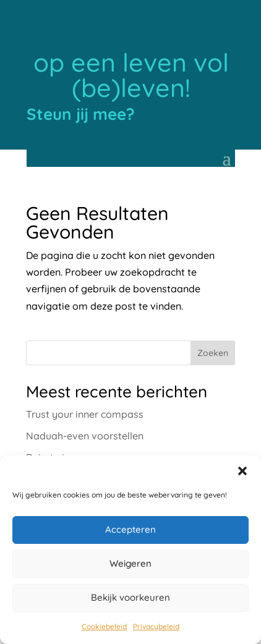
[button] (242, 471)
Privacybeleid (156, 626)
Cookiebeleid (104, 626)
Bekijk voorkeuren (130, 597)
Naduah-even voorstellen (85, 436)
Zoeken (213, 353)
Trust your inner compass (85, 414)
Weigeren (130, 563)
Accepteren (130, 529)
